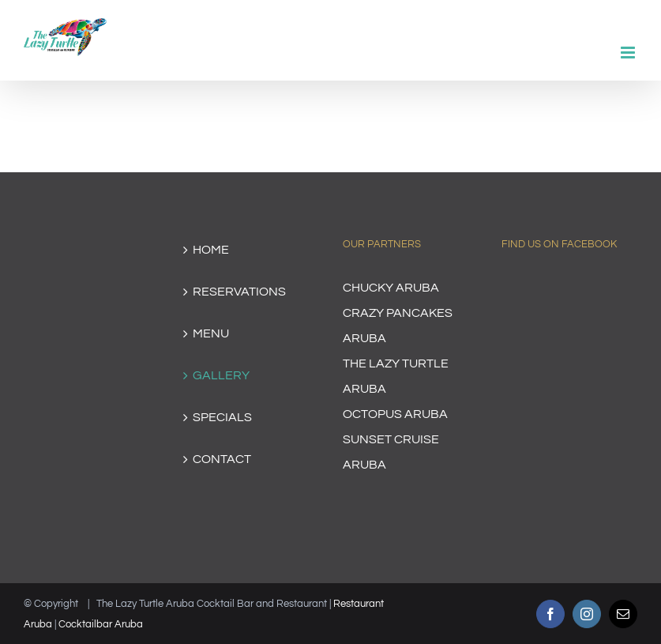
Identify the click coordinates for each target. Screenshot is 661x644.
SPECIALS (222, 417)
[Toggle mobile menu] (629, 53)
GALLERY (221, 375)
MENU (211, 333)
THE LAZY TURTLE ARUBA (396, 376)
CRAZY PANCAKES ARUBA (398, 326)
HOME (211, 250)
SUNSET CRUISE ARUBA (391, 452)
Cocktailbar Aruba (101, 624)
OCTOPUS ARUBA (395, 414)
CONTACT (222, 459)
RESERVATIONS (239, 292)
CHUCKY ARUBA (391, 288)
